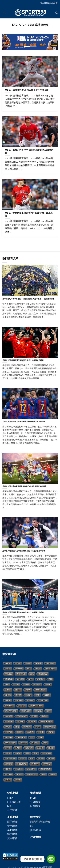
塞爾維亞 (38, 711)
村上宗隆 (24, 743)
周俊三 (8, 769)
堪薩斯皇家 (26, 711)
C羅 (50, 679)
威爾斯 (47, 695)
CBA (27, 753)
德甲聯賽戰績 (40, 690)
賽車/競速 (36, 830)
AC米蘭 (38, 663)
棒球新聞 (35, 793)
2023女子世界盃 (36, 706)
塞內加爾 (9, 737)
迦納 (31, 679)
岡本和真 (35, 764)
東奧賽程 (30, 700)
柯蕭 (44, 774)
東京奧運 (9, 716)
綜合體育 (35, 817)
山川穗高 (20, 679)
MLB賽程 (9, 679)
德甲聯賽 (12, 834)
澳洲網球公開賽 (11, 711)
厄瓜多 (16, 684)
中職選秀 (9, 674)
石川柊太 (22, 706)
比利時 (38, 669)
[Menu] (4, 13)
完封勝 (53, 774)
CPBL (38, 727)
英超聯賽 (12, 830)
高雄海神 (19, 700)
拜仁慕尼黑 (21, 674)
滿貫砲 (8, 663)
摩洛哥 (8, 748)
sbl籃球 (8, 695)
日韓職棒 (35, 806)
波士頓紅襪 (47, 753)
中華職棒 (27, 727)
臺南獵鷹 (19, 669)
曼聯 (48, 711)
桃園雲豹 (41, 679)
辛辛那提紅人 (32, 774)
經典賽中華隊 (10, 743)
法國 (7, 684)
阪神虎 (28, 690)
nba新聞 (40, 748)
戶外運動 (35, 837)
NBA (10, 798)
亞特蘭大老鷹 (22, 716)
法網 (36, 753)
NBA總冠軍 (21, 737)
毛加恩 (18, 748)
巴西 (29, 669)
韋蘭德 (28, 663)
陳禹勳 (23, 759)
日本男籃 (37, 684)
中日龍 (41, 732)
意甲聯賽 (12, 826)
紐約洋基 (29, 748)
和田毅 (48, 684)
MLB (33, 798)
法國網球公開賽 (46, 722)
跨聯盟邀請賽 (22, 764)
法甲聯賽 (12, 838)
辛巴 (32, 737)
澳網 (38, 695)
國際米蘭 (35, 743)
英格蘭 (20, 774)
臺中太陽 (9, 764)
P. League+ (14, 802)
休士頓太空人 (50, 727)
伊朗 (32, 759)
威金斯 (51, 759)
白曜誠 (18, 753)
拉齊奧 (51, 732)
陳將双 (18, 690)
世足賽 (8, 669)
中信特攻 (32, 722)
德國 (45, 743)
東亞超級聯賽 (51, 669)
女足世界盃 (43, 674)
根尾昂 (8, 780)
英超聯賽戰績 (45, 769)
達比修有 (20, 722)
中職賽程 (47, 764)
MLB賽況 (9, 722)
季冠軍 (8, 727)
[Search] (56, 13)
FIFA (41, 737)
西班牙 (28, 695)
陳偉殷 (34, 716)
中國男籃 (9, 732)
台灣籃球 (12, 810)
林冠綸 (51, 748)
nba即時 (30, 732)
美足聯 (18, 695)
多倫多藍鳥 (31, 769)
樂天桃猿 (9, 774)
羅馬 (32, 674)
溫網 (17, 727)
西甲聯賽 (12, 822)
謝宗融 (41, 759)
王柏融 (8, 690)
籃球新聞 (13, 793)
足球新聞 (13, 817)
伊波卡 (18, 780)
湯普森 (8, 700)
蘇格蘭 (20, 732)
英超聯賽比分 (10, 759)
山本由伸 (19, 769)
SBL (10, 806)
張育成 (26, 684)
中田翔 (18, 663)
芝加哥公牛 (43, 700)
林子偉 (44, 716)
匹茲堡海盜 (9, 706)
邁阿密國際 (50, 663)
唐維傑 (8, 753)
